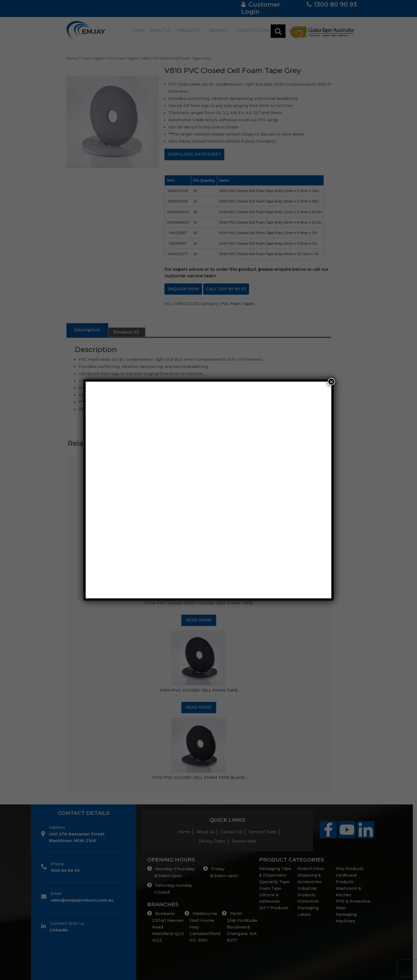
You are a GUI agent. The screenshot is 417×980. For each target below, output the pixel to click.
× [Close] (331, 382)
